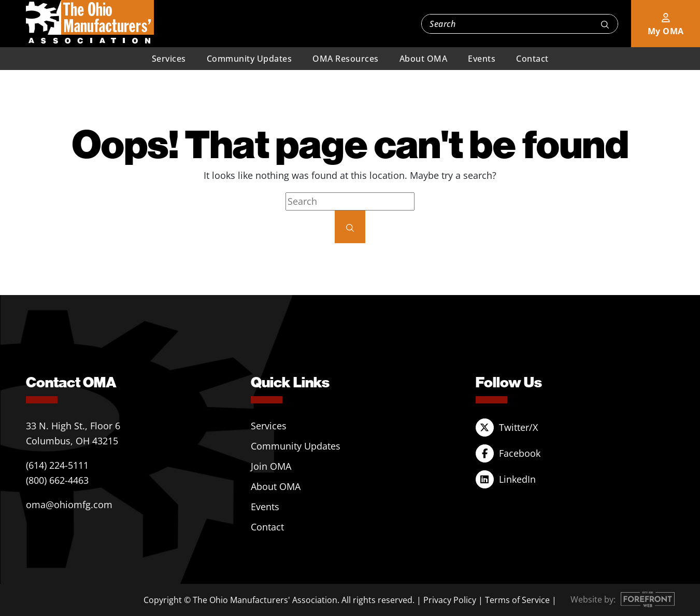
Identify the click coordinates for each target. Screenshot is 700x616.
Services (169, 59)
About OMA (424, 59)
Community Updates (249, 59)
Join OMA (271, 466)
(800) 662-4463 (57, 480)
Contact (532, 59)
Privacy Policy (450, 600)
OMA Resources (346, 59)
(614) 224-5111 (57, 465)
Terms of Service (517, 600)
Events (482, 59)
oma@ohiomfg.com (69, 505)
